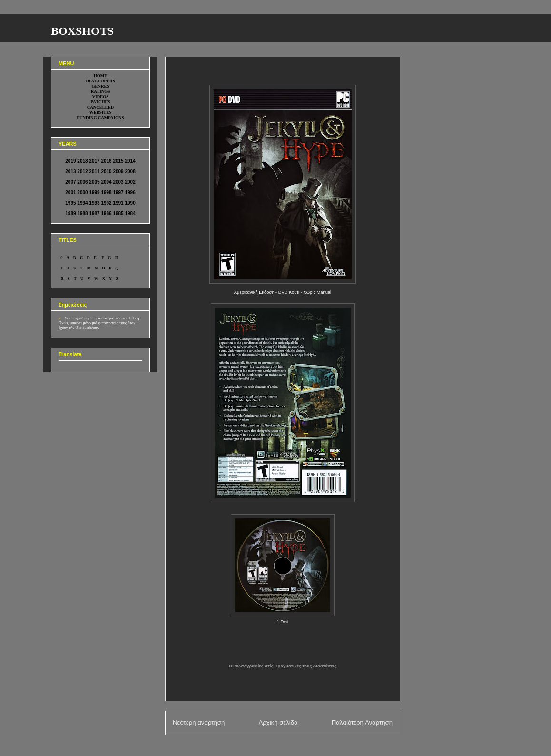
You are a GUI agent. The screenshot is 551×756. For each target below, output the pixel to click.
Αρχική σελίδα (278, 722)
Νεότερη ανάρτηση (199, 722)
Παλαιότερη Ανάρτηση (362, 722)
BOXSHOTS (82, 31)
